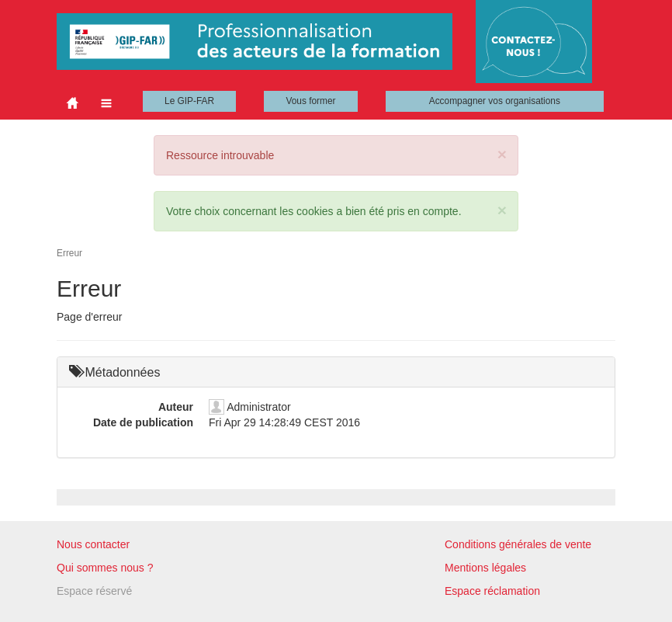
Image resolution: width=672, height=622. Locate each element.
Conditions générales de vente (518, 544)
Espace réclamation (492, 591)
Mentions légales (485, 568)
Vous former (310, 101)
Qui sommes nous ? (105, 568)
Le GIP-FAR (189, 101)
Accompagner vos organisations (495, 101)
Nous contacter (93, 544)
